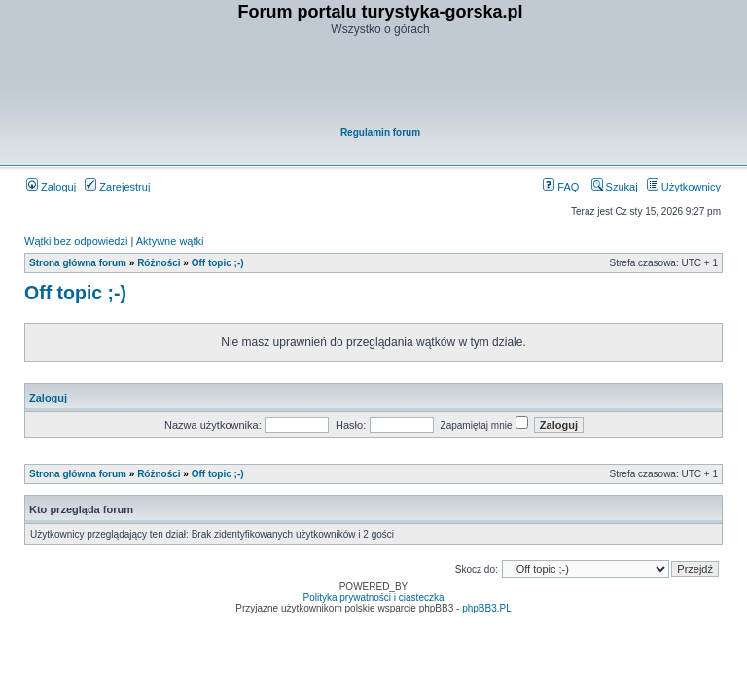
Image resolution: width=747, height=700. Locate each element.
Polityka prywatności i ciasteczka (373, 597)
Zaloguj (51, 187)
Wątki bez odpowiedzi (76, 241)
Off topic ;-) (218, 263)
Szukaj (615, 187)
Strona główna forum (78, 263)
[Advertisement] (380, 84)
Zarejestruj (117, 187)
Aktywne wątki (170, 241)
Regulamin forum (380, 133)
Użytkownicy (684, 187)
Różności (159, 263)
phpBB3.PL (487, 608)
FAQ (561, 187)
